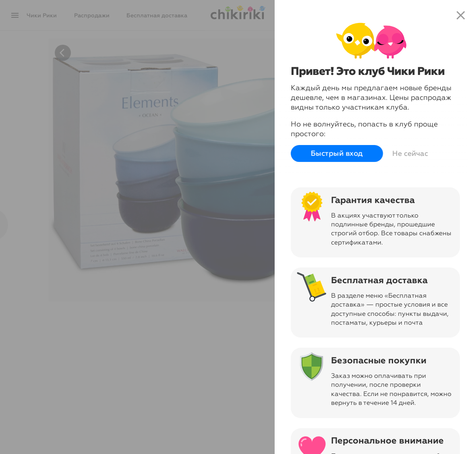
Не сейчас (410, 153)
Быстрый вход (337, 153)
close (461, 15)
